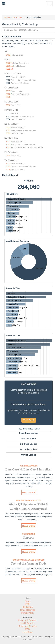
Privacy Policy (27, 613)
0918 (8, 105)
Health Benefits (27, 623)
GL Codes (18, 17)
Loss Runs (27, 632)
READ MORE (29, 493)
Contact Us (27, 607)
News (27, 601)
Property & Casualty (27, 620)
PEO (28, 629)
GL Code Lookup (29, 449)
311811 (9, 66)
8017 (8, 91)
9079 (8, 97)
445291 (9, 63)
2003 (8, 94)
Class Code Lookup (29, 433)
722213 (9, 69)
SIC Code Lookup (29, 444)
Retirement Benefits (27, 626)
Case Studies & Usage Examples (29, 560)
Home (7, 17)
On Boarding (29, 534)
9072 (8, 147)
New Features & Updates (29, 501)
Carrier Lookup (29, 455)
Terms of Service (27, 610)
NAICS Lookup (29, 438)
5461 (8, 55)
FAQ (27, 604)
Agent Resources (29, 466)
